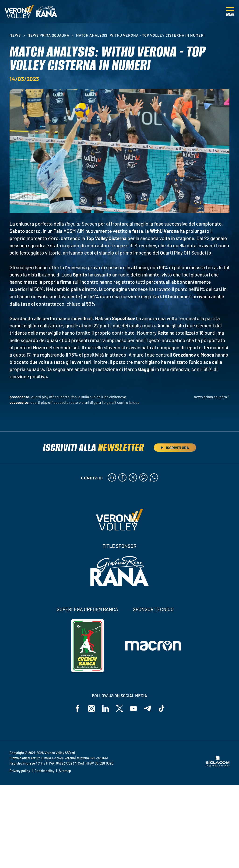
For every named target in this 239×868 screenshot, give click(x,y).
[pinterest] (143, 478)
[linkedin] (112, 478)
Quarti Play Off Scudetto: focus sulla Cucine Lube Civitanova (79, 397)
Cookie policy (44, 771)
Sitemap (65, 771)
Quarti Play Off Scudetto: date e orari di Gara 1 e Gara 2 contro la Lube (85, 402)
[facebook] (122, 478)
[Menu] (230, 12)
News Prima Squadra (48, 35)
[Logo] (19, 12)
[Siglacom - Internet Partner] (218, 765)
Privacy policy (20, 771)
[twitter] (133, 478)
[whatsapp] (154, 478)
